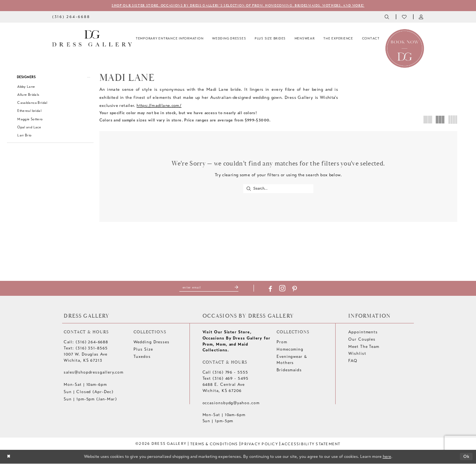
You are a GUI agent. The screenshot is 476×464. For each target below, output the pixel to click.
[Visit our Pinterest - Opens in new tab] (296, 289)
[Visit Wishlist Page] (404, 17)
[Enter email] (209, 288)
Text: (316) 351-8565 (86, 349)
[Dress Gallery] (92, 39)
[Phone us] (71, 17)
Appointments (363, 332)
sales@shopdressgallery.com (94, 373)
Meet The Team (364, 347)
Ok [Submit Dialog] (466, 457)
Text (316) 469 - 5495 (226, 379)
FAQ (353, 362)
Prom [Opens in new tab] (282, 343)
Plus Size (143, 350)
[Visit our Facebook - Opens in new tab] (271, 289)
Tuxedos (142, 357)
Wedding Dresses (152, 343)
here (387, 457)
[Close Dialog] (9, 457)
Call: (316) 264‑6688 (86, 343)
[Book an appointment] (405, 48)
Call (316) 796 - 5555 (225, 373)
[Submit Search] (248, 189)
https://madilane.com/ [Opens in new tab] (159, 105)
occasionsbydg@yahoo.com (231, 403)
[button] (422, 17)
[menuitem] (71, 17)
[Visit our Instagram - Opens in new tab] (283, 289)
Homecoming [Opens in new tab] (290, 350)
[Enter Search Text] (278, 189)
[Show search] (387, 17)
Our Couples (362, 340)
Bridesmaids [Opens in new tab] (289, 370)
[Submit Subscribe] (237, 288)
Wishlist (357, 354)
